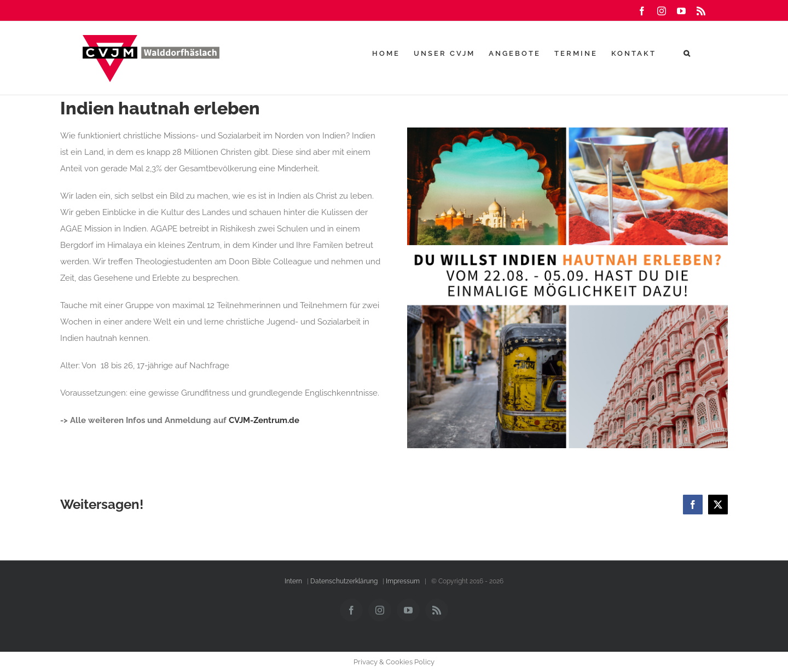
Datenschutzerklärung (344, 581)
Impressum (403, 581)
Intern (293, 581)
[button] (688, 53)
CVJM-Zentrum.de (264, 420)
